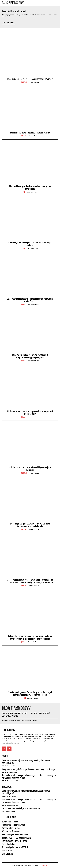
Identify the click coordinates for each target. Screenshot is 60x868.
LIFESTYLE (24, 136)
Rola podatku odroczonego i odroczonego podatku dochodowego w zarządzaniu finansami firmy (30, 637)
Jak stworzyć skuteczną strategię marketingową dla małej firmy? (30, 300)
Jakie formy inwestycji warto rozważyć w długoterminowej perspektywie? (30, 356)
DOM (24, 192)
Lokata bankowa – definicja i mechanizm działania (22, 808)
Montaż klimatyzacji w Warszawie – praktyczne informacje (30, 188)
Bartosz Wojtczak (34, 82)
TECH (24, 698)
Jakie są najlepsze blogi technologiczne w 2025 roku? (30, 79)
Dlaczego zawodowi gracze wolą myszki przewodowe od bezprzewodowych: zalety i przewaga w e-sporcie (30, 581)
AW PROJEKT (43, 865)
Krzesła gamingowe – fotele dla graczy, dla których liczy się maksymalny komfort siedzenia (30, 694)
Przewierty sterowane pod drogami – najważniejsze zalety (30, 244)
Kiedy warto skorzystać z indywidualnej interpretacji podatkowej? (30, 412)
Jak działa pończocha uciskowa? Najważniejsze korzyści (30, 469)
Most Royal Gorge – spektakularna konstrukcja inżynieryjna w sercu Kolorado (30, 525)
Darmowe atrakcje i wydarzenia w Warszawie (30, 133)
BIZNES (24, 305)
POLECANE (24, 82)
